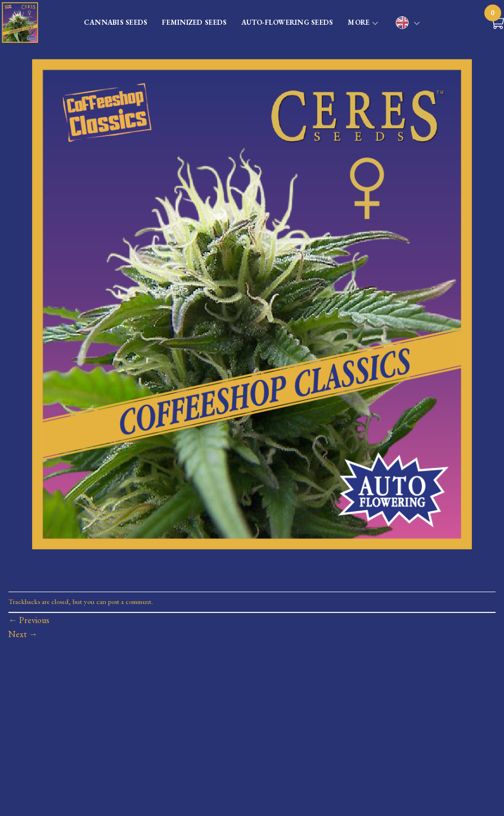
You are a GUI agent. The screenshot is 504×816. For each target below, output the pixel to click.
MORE (363, 24)
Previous (29, 620)
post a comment (130, 601)
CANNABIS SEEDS (116, 22)
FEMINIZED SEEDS (194, 22)
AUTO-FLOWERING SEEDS (287, 22)
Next (23, 634)
